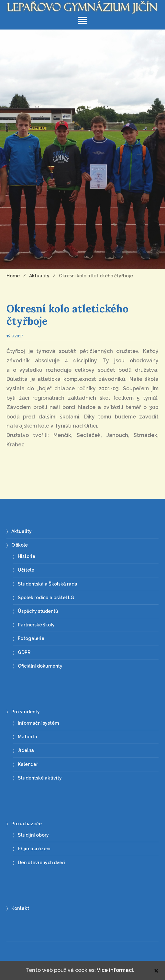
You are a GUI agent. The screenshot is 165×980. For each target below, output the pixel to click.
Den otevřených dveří (41, 863)
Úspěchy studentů (38, 611)
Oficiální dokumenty (40, 666)
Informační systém (38, 723)
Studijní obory (33, 835)
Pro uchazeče (27, 824)
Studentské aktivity (40, 778)
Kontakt (20, 908)
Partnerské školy (36, 625)
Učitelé (26, 570)
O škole (20, 545)
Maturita (27, 737)
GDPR (24, 652)
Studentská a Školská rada (48, 584)
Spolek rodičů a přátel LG (46, 598)
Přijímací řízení (34, 849)
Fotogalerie (31, 638)
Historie (27, 556)
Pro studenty (26, 712)
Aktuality (22, 531)
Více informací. (115, 970)
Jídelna (26, 750)
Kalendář (28, 764)
